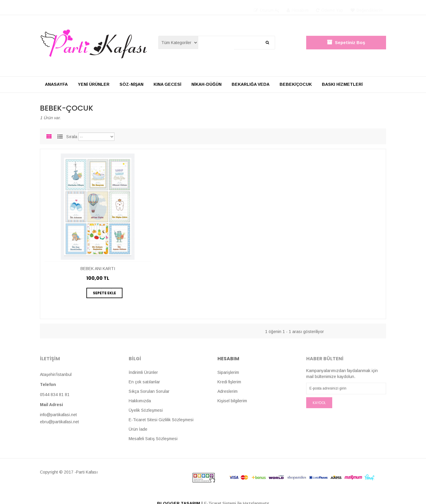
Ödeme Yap (330, 7)
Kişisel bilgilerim (232, 401)
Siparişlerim (228, 372)
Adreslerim (227, 391)
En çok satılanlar (144, 382)
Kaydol (319, 403)
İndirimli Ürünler (143, 372)
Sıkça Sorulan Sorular (149, 391)
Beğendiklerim (367, 7)
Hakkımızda (140, 401)
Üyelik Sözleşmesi (146, 410)
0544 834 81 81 (55, 395)
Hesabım (298, 7)
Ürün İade (138, 429)
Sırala (72, 137)
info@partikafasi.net (58, 415)
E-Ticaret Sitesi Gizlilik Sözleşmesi (161, 420)
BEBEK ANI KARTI (98, 269)
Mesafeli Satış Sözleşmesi (153, 439)
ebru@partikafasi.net (59, 422)
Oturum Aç (267, 7)
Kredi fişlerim (229, 382)
